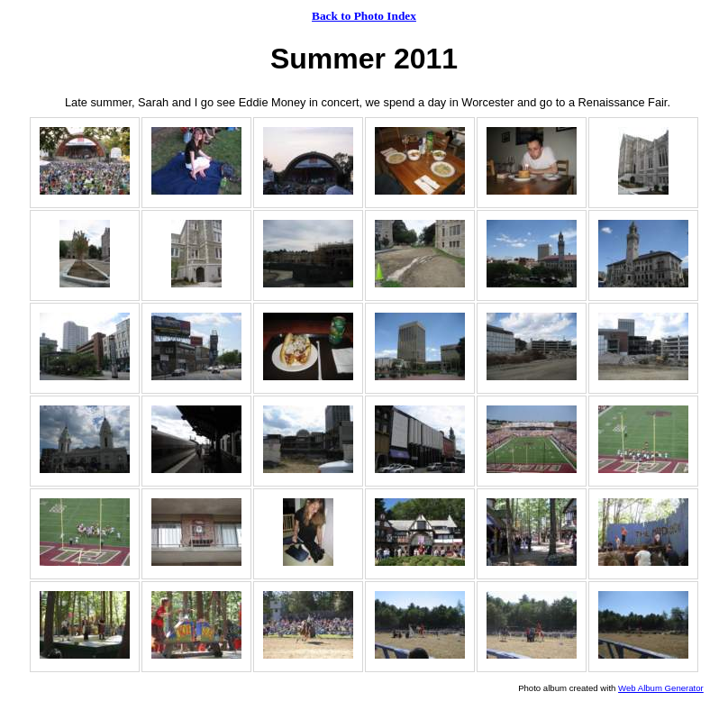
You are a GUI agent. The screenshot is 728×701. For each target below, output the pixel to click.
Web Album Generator (661, 688)
